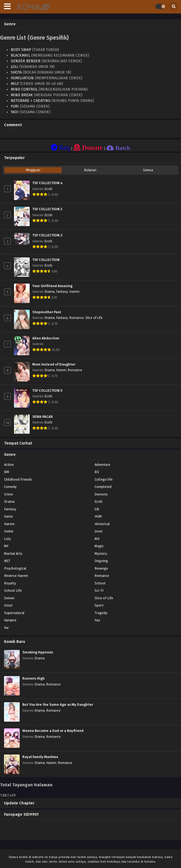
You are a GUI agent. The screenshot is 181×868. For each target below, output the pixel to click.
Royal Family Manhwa (40, 757)
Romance (77, 318)
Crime (8, 494)
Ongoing (101, 561)
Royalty (10, 583)
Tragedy (101, 613)
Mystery (101, 554)
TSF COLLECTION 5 (47, 391)
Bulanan (90, 170)
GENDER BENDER (26, 61)
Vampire (10, 620)
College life (104, 479)
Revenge (101, 568)
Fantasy (62, 292)
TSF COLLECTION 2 (47, 235)
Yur (6, 628)
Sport (99, 605)
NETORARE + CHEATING (31, 101)
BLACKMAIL (20, 55)
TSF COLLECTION (46, 260)
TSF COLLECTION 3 (47, 209)
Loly (7, 539)
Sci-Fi (99, 590)
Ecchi (48, 189)
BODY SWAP (21, 50)
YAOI (15, 112)
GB (97, 509)
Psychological (15, 568)
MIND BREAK (22, 95)
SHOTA (16, 72)
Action (9, 465)
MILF (15, 84)
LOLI (15, 67)
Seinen (9, 598)
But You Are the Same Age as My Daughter (58, 705)
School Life (13, 590)
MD (97, 539)
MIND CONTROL (24, 89)
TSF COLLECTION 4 (48, 183)
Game (8, 516)
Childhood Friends (18, 479)
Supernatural (14, 613)
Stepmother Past (47, 312)
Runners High (34, 678)
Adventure (102, 465)
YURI (15, 106)
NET (7, 561)
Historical (102, 524)
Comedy (10, 487)
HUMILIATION (22, 78)
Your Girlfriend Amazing (52, 286)
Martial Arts (13, 554)
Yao (97, 620)
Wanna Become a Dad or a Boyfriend (53, 731)
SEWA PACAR (43, 417)
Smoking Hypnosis (38, 652)
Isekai (9, 531)
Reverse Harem (16, 576)
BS (97, 472)
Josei (98, 531)
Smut (8, 605)
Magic (99, 546)
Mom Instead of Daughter (54, 364)
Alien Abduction (46, 338)
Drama (50, 292)
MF (6, 546)
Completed (103, 487)
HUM (98, 516)
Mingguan (33, 170)
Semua (148, 170)
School (100, 583)
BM (7, 472)
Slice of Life (94, 318)
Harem (74, 292)
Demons (101, 494)
